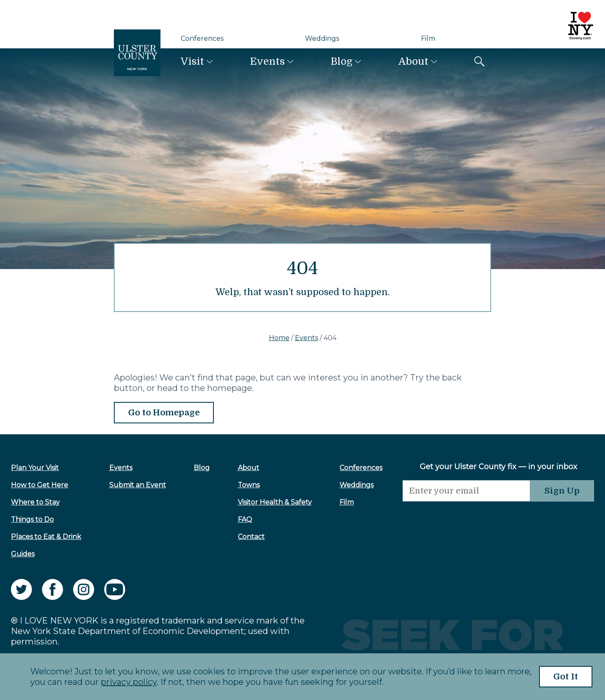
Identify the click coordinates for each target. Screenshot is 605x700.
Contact (251, 537)
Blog (342, 61)
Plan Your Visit (35, 468)
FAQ (245, 519)
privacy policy (129, 682)
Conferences (202, 38)
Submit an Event (138, 485)
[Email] (466, 491)
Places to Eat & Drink (46, 537)
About (413, 61)
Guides (23, 554)
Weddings (322, 38)
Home (279, 338)
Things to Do (32, 519)
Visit (192, 61)
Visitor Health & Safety (275, 502)
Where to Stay (35, 502)
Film (428, 38)
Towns (249, 485)
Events (267, 61)
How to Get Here (39, 485)
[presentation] (466, 518)
